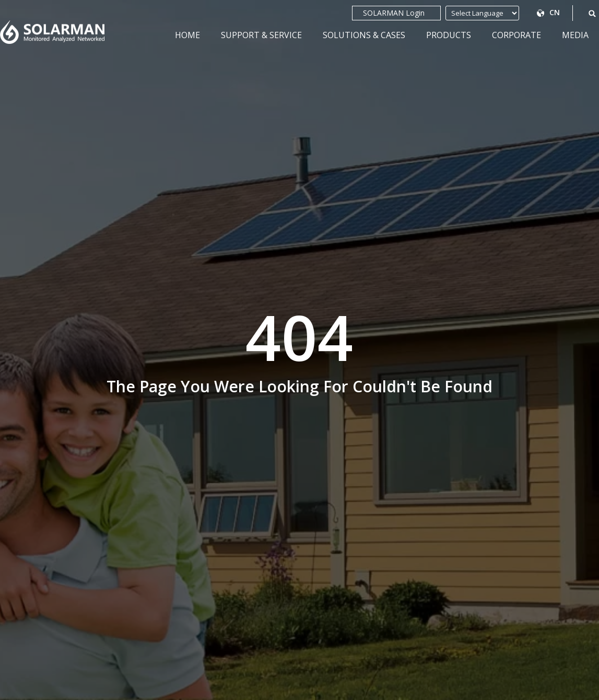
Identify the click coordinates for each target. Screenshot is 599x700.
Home (187, 35)
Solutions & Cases (364, 35)
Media (575, 35)
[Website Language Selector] (487, 13)
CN (555, 12)
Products (449, 35)
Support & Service (261, 35)
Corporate (516, 35)
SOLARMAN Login (396, 13)
